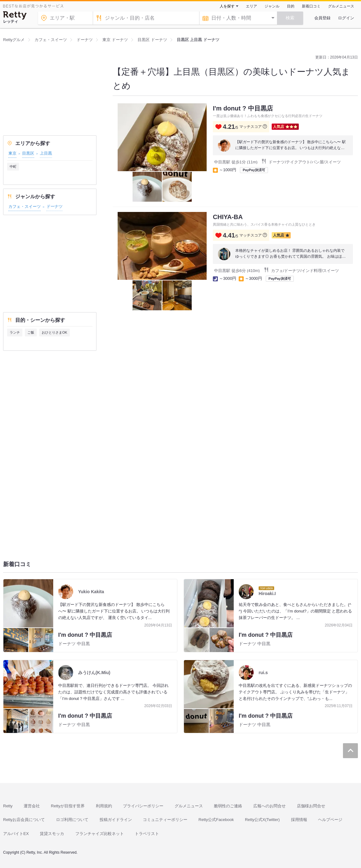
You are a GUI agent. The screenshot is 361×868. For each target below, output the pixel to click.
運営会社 (32, 806)
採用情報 (299, 820)
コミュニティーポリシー (165, 820)
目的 (291, 6)
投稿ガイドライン (116, 820)
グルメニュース (341, 6)
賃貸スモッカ (52, 834)
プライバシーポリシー (143, 806)
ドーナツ (54, 206)
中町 (13, 167)
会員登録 (322, 18)
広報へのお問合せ (270, 806)
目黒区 (28, 153)
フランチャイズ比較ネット (100, 834)
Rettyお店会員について (24, 820)
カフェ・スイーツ (25, 206)
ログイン (346, 18)
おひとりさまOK (54, 332)
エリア (251, 6)
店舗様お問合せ (311, 806)
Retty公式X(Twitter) (262, 820)
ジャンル (272, 6)
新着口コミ (311, 6)
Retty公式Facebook (216, 820)
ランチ (15, 332)
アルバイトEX (16, 834)
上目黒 (46, 153)
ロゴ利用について (72, 820)
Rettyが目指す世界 (68, 806)
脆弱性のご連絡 (228, 806)
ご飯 (31, 332)
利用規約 (104, 806)
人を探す (227, 6)
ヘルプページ (330, 820)
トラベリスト (147, 834)
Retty (8, 806)
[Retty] (15, 15)
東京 (12, 153)
